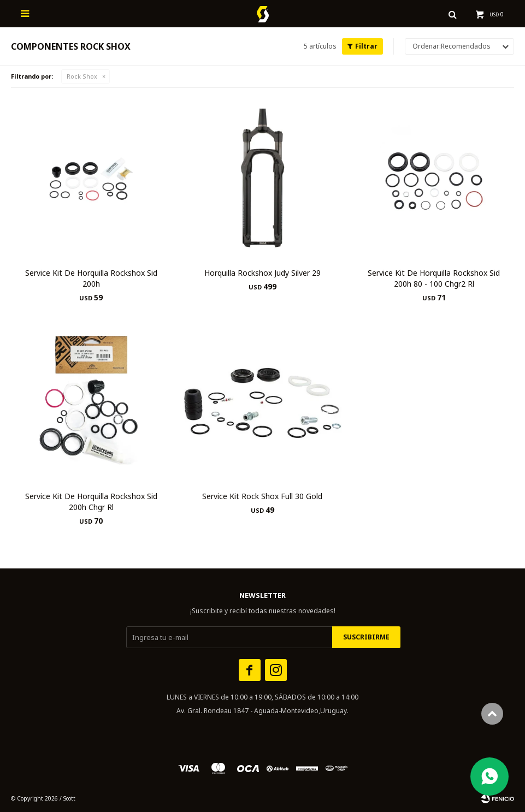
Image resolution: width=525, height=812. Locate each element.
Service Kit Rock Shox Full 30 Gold (262, 496)
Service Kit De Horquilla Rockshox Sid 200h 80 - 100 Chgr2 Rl (434, 278)
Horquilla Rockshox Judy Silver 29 (262, 273)
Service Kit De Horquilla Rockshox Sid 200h (91, 278)
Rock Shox (82, 76)
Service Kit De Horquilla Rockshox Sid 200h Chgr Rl (91, 502)
